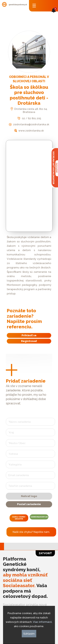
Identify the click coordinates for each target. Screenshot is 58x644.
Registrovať (29, 341)
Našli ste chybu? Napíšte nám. (31, 532)
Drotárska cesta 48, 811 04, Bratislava (29, 110)
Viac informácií (42, 622)
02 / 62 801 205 (29, 118)
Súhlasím (29, 634)
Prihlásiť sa (29, 335)
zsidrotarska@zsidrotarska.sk (29, 124)
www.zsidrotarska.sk (29, 131)
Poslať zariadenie (29, 504)
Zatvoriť (45, 553)
